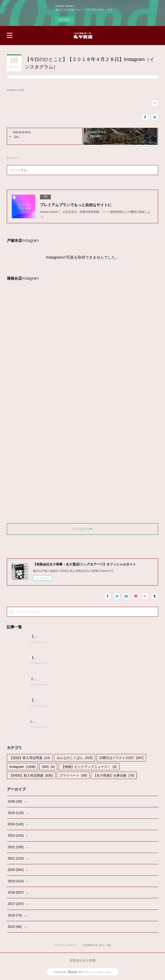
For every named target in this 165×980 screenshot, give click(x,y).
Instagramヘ (83, 529)
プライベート (73, 775)
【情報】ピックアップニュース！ (89, 767)
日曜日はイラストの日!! (121, 758)
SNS (48, 767)
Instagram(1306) (15, 90)
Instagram (22, 767)
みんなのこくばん (75, 758)
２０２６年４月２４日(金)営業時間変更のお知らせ (68, 679)
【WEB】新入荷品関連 (31, 775)
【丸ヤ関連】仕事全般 (114, 775)
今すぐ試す (64, 20)
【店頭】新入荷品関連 (30, 758)
